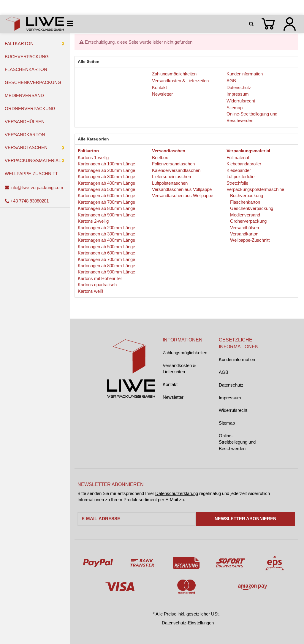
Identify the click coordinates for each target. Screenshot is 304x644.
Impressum (230, 398)
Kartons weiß (91, 291)
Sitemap (227, 423)
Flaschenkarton (244, 202)
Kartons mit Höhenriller (100, 278)
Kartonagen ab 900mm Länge (106, 215)
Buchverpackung (246, 196)
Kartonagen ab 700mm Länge (106, 202)
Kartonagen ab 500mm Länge (106, 189)
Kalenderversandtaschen (176, 170)
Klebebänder (239, 170)
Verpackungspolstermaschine (255, 189)
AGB (224, 372)
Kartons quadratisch (97, 285)
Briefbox (160, 158)
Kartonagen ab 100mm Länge (106, 164)
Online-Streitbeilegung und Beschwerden (237, 442)
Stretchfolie (237, 183)
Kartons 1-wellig (93, 158)
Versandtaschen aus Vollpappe (182, 189)
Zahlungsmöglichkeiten (185, 353)
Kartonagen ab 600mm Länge (106, 196)
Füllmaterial (238, 158)
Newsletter (173, 397)
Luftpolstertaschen (170, 183)
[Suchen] (252, 24)
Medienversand (244, 215)
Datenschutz (231, 385)
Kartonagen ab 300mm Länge (106, 177)
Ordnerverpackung (248, 221)
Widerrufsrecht (233, 410)
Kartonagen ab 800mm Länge (106, 208)
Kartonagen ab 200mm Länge (106, 170)
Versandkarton (244, 234)
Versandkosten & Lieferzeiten (179, 368)
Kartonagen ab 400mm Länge (106, 183)
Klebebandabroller (244, 164)
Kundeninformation (237, 359)
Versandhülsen (244, 228)
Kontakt (170, 384)
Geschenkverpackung (251, 208)
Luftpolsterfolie (240, 177)
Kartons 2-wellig (93, 221)
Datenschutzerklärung (177, 493)
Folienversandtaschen (173, 164)
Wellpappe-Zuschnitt (249, 240)
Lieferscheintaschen (171, 177)
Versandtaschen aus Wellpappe (183, 196)
